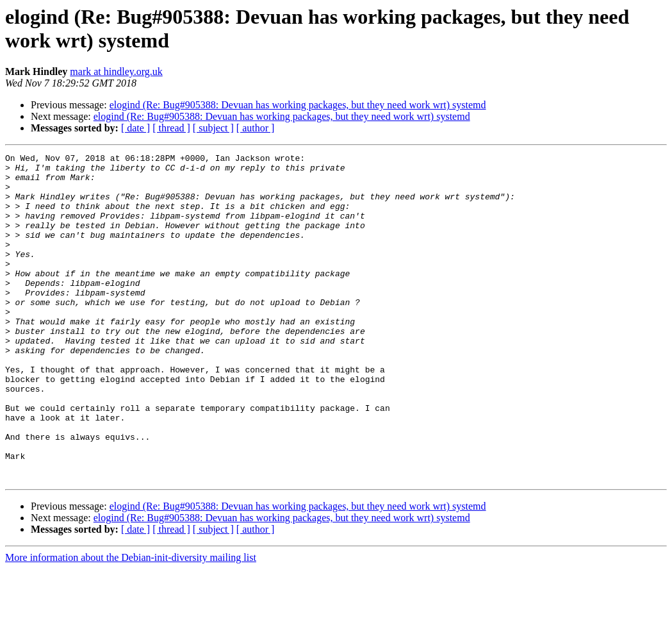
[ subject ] (213, 128)
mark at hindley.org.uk (116, 71)
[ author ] (256, 128)
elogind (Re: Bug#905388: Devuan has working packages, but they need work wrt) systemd (298, 105)
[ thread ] (171, 128)
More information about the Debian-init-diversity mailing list (131, 623)
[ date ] (135, 128)
